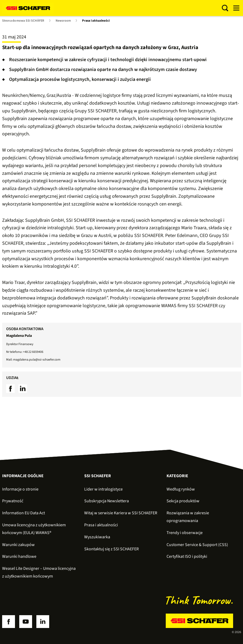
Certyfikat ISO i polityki (187, 556)
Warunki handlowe (19, 556)
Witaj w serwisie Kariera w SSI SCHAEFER (121, 513)
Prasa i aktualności (96, 21)
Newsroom (63, 21)
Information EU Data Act (24, 513)
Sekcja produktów (183, 501)
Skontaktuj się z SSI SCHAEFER (111, 549)
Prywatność (13, 501)
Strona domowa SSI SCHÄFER (23, 21)
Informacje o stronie (20, 489)
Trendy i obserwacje (185, 533)
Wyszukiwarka (97, 537)
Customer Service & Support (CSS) (197, 545)
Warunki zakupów (18, 545)
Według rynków (181, 489)
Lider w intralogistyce (103, 489)
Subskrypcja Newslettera (107, 501)
